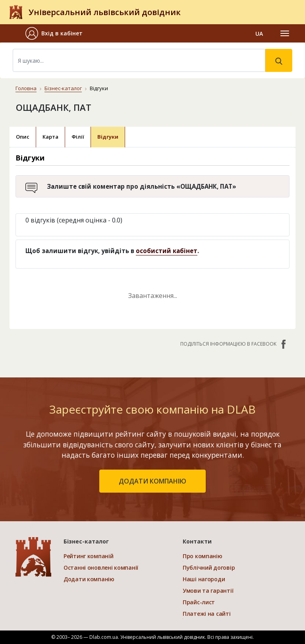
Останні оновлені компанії (101, 568)
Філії (78, 137)
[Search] (139, 60)
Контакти (197, 541)
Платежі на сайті (207, 614)
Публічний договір (209, 568)
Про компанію (203, 556)
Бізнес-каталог (63, 88)
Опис (23, 137)
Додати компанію (89, 579)
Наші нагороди (204, 579)
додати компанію (152, 481)
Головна (26, 88)
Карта (50, 137)
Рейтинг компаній (89, 556)
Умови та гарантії (208, 591)
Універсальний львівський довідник (105, 12)
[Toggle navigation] (285, 33)
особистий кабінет (167, 251)
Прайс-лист (199, 602)
